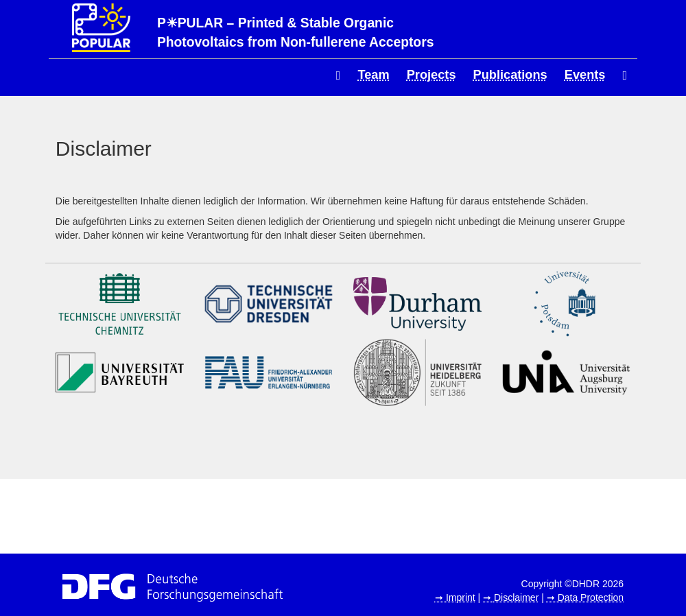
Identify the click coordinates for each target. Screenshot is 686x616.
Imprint (461, 597)
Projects (431, 75)
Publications (510, 75)
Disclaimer (516, 597)
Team (374, 75)
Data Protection (591, 597)
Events (585, 75)
